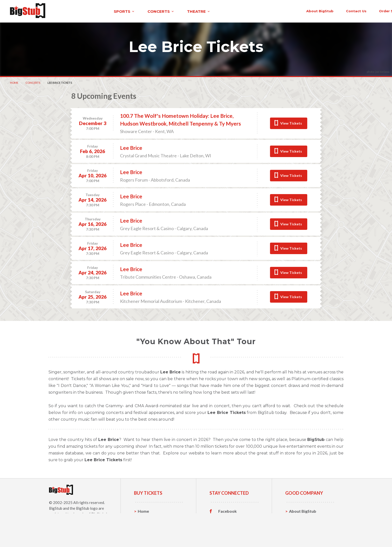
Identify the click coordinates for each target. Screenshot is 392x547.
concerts (109, 11)
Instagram (228, 526)
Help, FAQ (298, 526)
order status (334, 11)
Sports (144, 518)
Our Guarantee (303, 534)
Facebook (227, 510)
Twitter (225, 518)
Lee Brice (131, 147)
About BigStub (263, 11)
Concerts (33, 82)
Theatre (145, 534)
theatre (146, 11)
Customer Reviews (236, 534)
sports (72, 11)
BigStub (56, 507)
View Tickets (291, 122)
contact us (299, 11)
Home (14, 82)
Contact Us (299, 518)
